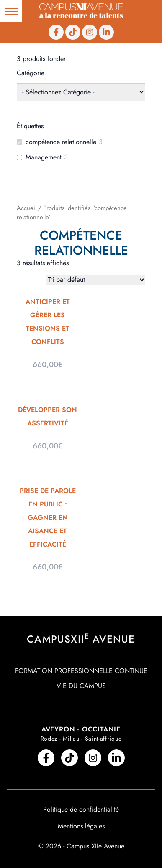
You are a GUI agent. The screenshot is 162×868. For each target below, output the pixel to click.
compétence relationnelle (61, 142)
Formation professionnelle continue (81, 671)
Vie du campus (81, 686)
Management (44, 158)
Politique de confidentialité (81, 809)
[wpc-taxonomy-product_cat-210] (81, 92)
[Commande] (96, 280)
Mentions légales (81, 826)
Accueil (27, 208)
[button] (11, 11)
